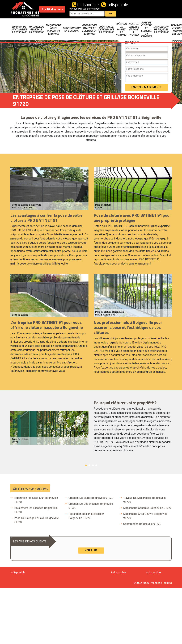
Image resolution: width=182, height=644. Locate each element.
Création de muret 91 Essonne (121, 29)
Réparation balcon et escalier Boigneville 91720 (86, 516)
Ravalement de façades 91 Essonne (161, 29)
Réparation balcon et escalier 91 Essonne (89, 29)
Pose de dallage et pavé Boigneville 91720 (36, 520)
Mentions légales (161, 583)
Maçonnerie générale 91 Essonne (36, 29)
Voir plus (91, 550)
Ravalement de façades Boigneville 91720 (36, 510)
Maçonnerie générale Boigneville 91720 (147, 508)
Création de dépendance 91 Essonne (106, 29)
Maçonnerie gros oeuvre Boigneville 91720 (145, 516)
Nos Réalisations (52, 9)
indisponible (85, 5)
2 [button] (89, 465)
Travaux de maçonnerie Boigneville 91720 (144, 500)
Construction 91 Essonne (72, 29)
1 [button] (86, 465)
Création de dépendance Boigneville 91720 (91, 506)
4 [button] (96, 465)
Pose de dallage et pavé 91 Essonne (134, 29)
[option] (91, 428)
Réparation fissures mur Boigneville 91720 (36, 500)
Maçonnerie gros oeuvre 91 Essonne (53, 29)
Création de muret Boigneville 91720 (91, 498)
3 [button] (93, 465)
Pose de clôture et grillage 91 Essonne (146, 29)
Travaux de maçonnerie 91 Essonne (19, 29)
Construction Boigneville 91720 (142, 524)
